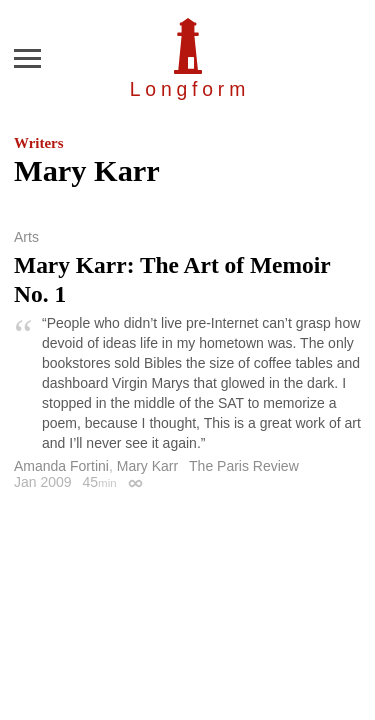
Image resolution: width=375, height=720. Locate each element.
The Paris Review (244, 466)
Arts (26, 237)
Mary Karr (147, 466)
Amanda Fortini (61, 466)
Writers (38, 143)
